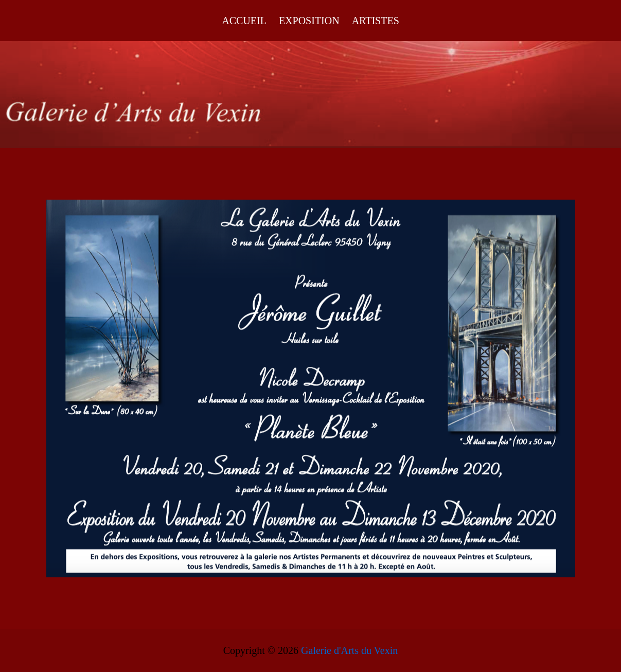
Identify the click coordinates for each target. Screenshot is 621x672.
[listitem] (112, 308)
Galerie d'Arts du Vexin (349, 650)
